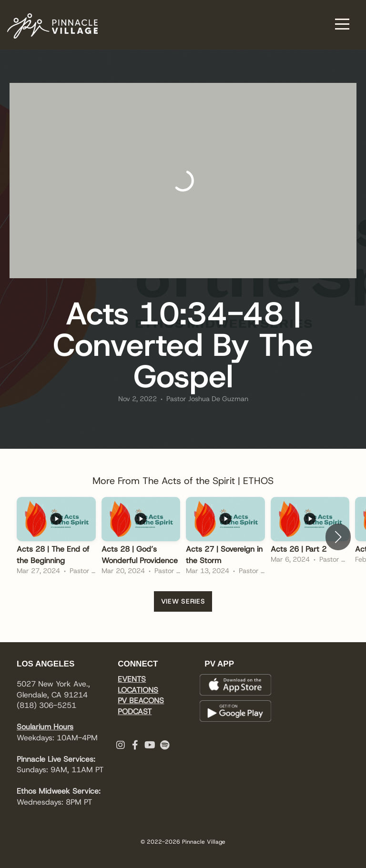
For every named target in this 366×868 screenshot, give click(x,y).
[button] (338, 537)
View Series (183, 601)
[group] (56, 537)
